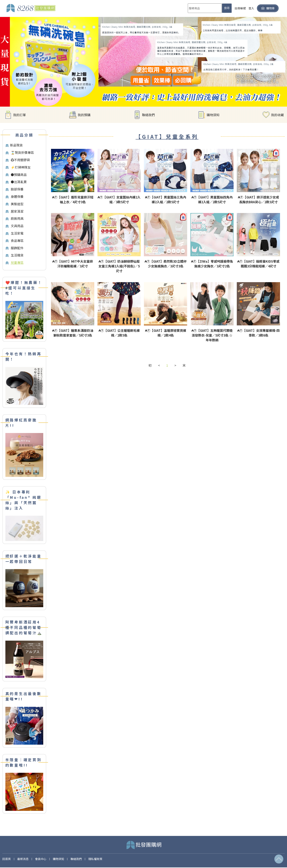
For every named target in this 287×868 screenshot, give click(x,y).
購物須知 (213, 115)
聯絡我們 (148, 115)
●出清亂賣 (19, 182)
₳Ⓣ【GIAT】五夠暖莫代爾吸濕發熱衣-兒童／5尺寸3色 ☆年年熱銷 (212, 335)
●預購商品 (19, 175)
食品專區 (17, 241)
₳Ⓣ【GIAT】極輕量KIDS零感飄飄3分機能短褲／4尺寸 (258, 264)
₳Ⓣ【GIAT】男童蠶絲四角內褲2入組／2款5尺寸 (212, 199)
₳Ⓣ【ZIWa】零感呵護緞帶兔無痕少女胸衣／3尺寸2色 (212, 264)
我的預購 (84, 115)
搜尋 (227, 8)
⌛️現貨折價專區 (22, 152)
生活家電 (17, 233)
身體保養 (17, 196)
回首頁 (7, 859)
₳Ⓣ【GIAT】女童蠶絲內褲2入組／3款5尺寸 (119, 199)
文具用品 (17, 226)
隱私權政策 (95, 859)
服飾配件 (17, 248)
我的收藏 (277, 115)
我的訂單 (20, 115)
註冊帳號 (240, 8)
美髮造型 (17, 204)
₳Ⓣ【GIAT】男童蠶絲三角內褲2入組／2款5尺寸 (166, 199)
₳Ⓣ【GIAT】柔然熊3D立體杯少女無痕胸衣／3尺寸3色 (166, 264)
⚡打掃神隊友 (21, 167)
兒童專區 (17, 262)
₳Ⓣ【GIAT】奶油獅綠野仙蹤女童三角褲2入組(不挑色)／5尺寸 (119, 266)
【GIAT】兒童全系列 (167, 136)
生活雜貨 (17, 255)
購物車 (268, 8)
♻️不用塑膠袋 (20, 160)
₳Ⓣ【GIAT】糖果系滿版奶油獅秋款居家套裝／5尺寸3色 (73, 333)
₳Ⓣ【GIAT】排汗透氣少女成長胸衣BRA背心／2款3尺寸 (258, 199)
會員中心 (41, 859)
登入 (251, 8)
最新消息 (23, 859)
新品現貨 (16, 145)
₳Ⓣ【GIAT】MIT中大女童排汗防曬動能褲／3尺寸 (73, 264)
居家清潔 (17, 211)
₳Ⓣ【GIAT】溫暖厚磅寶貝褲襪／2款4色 (166, 333)
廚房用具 (17, 218)
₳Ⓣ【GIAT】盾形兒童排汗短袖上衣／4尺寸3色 (73, 199)
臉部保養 (17, 189)
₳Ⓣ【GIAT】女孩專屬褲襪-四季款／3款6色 (258, 333)
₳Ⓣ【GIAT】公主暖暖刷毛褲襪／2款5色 (119, 333)
